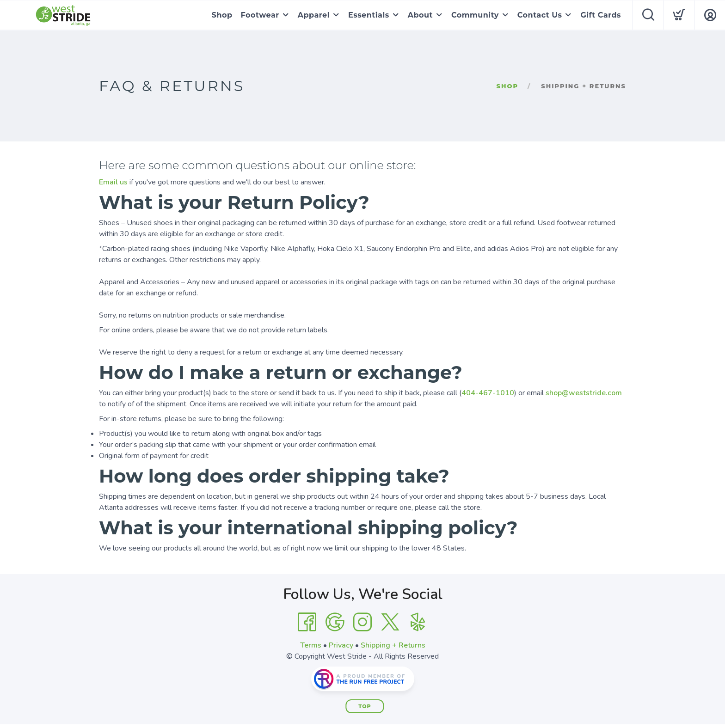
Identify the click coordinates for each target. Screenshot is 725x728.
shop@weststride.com (584, 393)
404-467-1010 (488, 393)
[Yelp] (418, 622)
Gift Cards (601, 15)
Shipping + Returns (393, 645)
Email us (113, 182)
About (420, 15)
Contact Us (540, 15)
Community (475, 15)
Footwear (260, 15)
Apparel (314, 15)
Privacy (341, 645)
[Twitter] (390, 622)
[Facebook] (307, 622)
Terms (311, 645)
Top (365, 706)
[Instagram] (362, 622)
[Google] (335, 622)
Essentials (369, 15)
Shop (222, 15)
